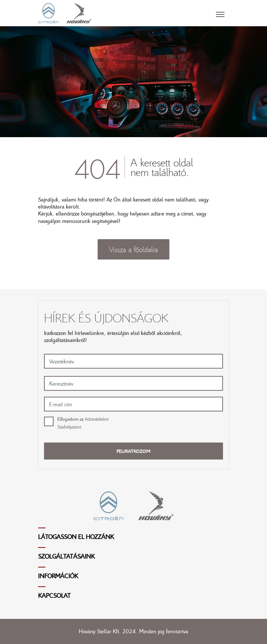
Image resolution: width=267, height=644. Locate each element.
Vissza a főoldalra (133, 249)
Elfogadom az (83, 423)
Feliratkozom (133, 451)
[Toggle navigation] (160, 13)
